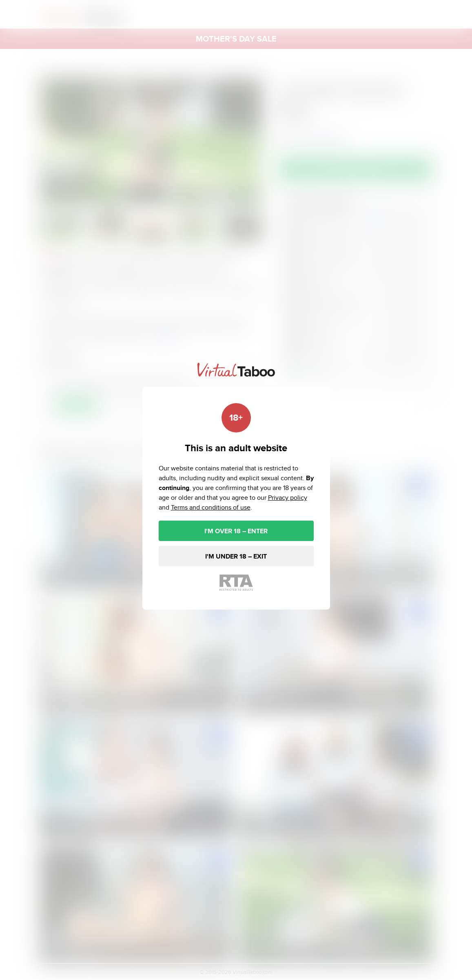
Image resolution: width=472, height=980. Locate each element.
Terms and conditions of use (211, 507)
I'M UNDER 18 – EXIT (236, 556)
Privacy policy (288, 498)
